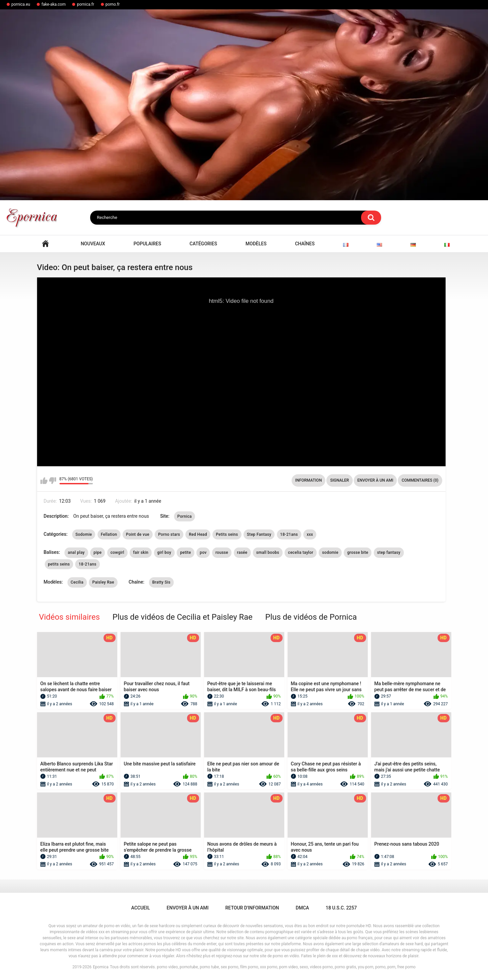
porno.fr (113, 4)
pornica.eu (21, 4)
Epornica (101, 967)
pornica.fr (85, 4)
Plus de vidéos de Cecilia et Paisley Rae (183, 617)
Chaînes (305, 244)
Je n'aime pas (53, 481)
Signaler (339, 480)
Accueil (45, 244)
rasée (242, 553)
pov (203, 553)
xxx (310, 534)
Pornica (185, 516)
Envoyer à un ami (375, 480)
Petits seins (227, 534)
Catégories (203, 244)
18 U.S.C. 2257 (341, 908)
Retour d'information (252, 908)
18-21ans (289, 534)
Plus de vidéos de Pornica (311, 617)
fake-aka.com (53, 4)
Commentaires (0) (420, 480)
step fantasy (389, 553)
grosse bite (358, 553)
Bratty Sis (161, 582)
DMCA (302, 908)
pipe (98, 553)
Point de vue (138, 534)
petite (185, 553)
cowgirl (117, 553)
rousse (222, 553)
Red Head (198, 534)
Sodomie (84, 534)
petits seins (59, 564)
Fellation (109, 534)
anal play (76, 553)
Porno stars (169, 534)
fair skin (141, 553)
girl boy (164, 553)
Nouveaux (93, 244)
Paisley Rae (103, 582)
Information (309, 480)
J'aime (44, 481)
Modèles (256, 244)
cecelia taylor (301, 553)
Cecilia (77, 582)
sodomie (330, 553)
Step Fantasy (259, 534)
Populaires (147, 244)
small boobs (268, 553)
